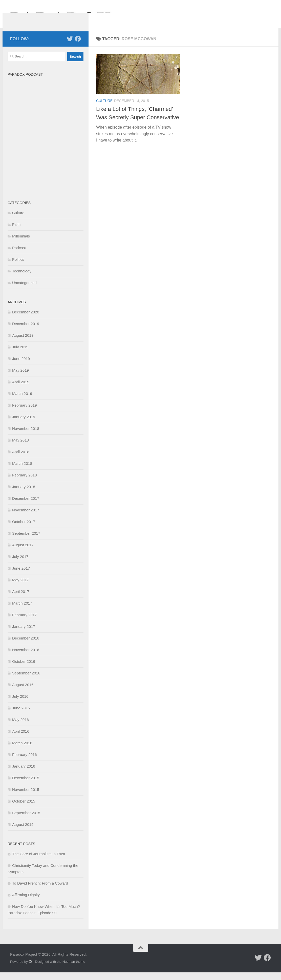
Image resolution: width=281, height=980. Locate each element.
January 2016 (24, 774)
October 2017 (24, 529)
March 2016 (22, 751)
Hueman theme (74, 969)
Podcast (19, 255)
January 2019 (24, 424)
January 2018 (24, 494)
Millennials (21, 244)
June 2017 (21, 576)
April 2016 (21, 739)
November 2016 (26, 657)
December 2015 (26, 785)
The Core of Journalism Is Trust (39, 861)
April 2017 (21, 599)
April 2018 (21, 459)
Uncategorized (24, 290)
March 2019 (22, 401)
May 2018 (20, 448)
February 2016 (25, 762)
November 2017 (26, 518)
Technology (22, 279)
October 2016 (24, 669)
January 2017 (24, 634)
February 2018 (25, 483)
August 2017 (23, 553)
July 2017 (20, 564)
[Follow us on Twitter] (70, 46)
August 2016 (23, 692)
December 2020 (26, 320)
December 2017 (26, 506)
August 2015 (23, 832)
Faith (16, 232)
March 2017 (22, 611)
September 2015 (26, 820)
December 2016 (26, 646)
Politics (18, 267)
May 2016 (20, 727)
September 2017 (26, 541)
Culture (104, 108)
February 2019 (25, 413)
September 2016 (26, 681)
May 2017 (20, 587)
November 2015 (26, 797)
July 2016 (20, 704)
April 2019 (21, 389)
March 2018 (22, 471)
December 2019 (26, 331)
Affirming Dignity (26, 902)
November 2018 (26, 436)
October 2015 (24, 809)
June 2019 (21, 366)
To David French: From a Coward (40, 891)
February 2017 (25, 622)
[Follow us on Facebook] (78, 46)
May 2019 (20, 378)
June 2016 (21, 716)
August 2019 (23, 343)
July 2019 (20, 355)
